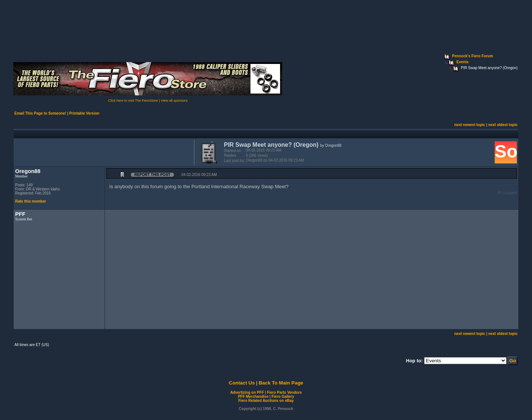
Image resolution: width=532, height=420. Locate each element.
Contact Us (242, 383)
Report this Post (152, 175)
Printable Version (84, 113)
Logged (510, 193)
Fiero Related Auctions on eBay (266, 401)
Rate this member (31, 201)
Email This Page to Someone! (40, 113)
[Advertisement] (102, 152)
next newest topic (470, 125)
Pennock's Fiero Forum (473, 56)
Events (463, 62)
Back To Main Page (281, 383)
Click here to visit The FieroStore (133, 101)
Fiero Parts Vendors (284, 392)
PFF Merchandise (253, 397)
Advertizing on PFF (247, 392)
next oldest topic (503, 125)
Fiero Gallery (283, 397)
